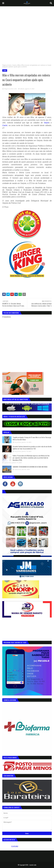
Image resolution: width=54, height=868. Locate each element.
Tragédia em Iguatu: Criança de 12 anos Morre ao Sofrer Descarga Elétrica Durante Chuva (32, 439)
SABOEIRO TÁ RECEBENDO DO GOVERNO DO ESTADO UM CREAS (30, 467)
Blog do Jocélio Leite (11, 89)
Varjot (46, 123)
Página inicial (7, 65)
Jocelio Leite (33, 865)
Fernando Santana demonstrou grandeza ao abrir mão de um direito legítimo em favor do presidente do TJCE (32, 448)
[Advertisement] (27, 34)
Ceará (14, 65)
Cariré (5, 125)
